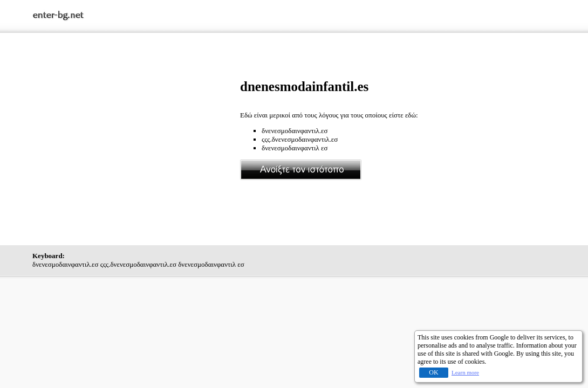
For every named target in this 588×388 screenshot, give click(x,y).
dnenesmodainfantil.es (304, 86)
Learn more (465, 372)
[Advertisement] (136, 155)
